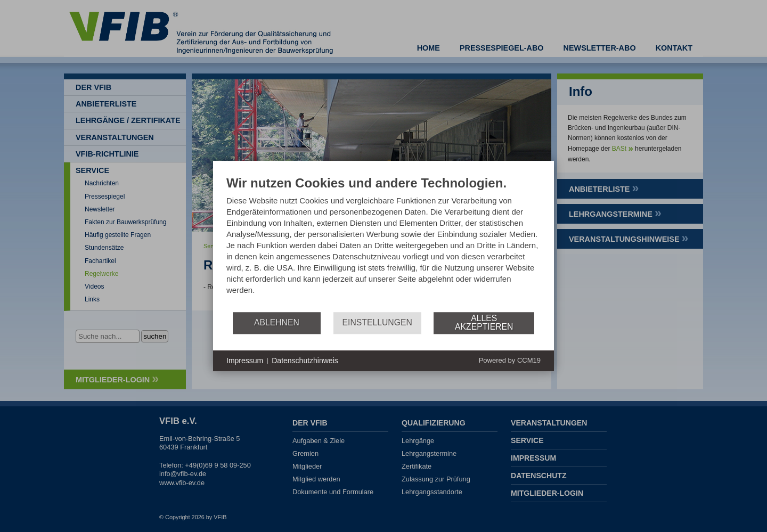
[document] (383, 243)
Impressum (245, 361)
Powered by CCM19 (510, 360)
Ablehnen (277, 322)
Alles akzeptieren (484, 322)
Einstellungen (377, 322)
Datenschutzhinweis (305, 361)
